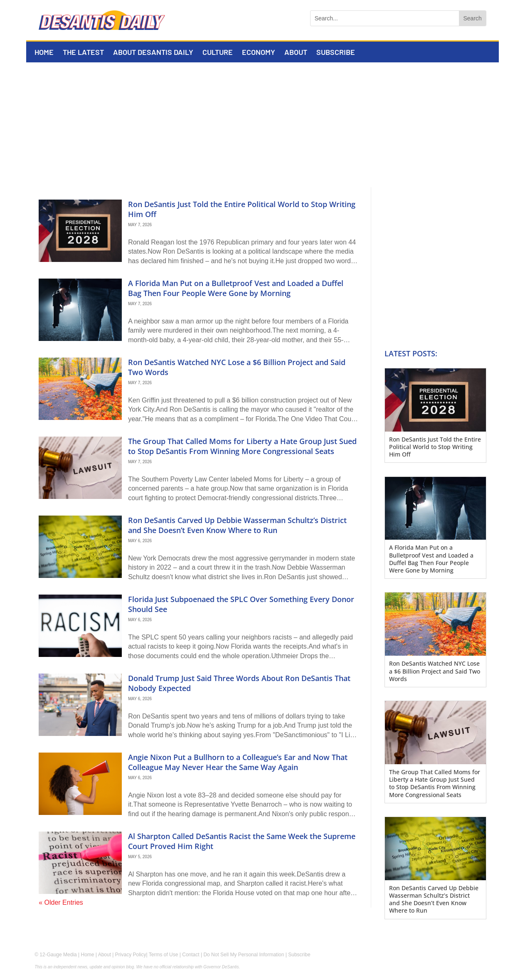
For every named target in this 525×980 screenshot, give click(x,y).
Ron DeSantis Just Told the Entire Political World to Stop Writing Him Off (242, 209)
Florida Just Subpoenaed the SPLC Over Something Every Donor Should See (241, 604)
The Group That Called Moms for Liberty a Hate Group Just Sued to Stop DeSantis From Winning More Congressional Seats (242, 446)
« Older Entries (61, 902)
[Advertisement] (262, 125)
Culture (218, 53)
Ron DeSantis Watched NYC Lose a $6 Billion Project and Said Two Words (237, 367)
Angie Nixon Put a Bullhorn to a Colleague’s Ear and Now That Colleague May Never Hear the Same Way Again (238, 762)
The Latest (83, 53)
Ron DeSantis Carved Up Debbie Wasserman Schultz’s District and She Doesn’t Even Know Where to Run (237, 525)
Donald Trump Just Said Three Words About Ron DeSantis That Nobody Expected (239, 683)
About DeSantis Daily (153, 53)
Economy (259, 53)
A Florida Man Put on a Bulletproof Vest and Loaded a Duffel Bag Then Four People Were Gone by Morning (236, 288)
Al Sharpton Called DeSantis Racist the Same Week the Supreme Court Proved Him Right (242, 841)
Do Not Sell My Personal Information (244, 955)
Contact (191, 955)
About (296, 53)
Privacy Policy (131, 955)
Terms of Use (164, 955)
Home (44, 53)
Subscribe (336, 53)
